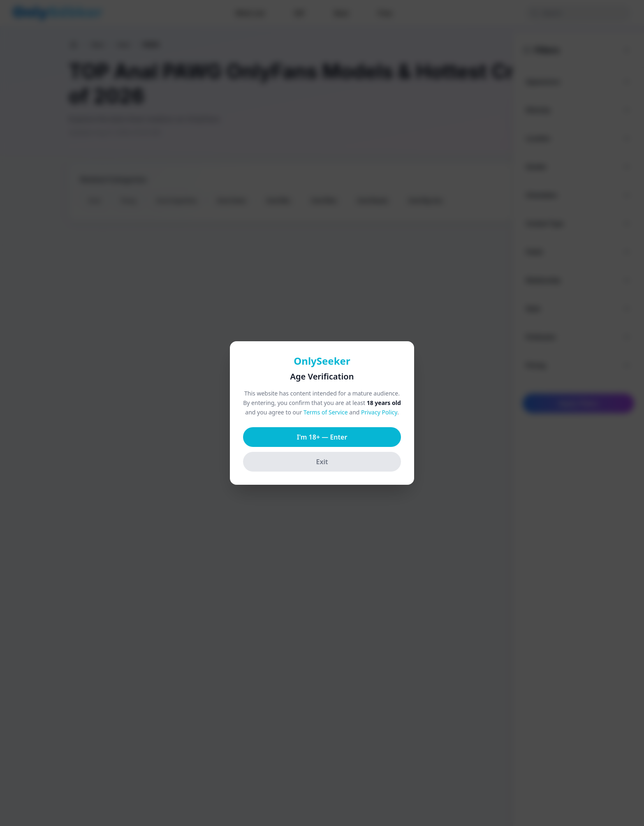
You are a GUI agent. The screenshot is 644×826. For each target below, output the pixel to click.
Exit (322, 462)
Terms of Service (326, 412)
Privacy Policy (379, 412)
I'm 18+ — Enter (322, 437)
